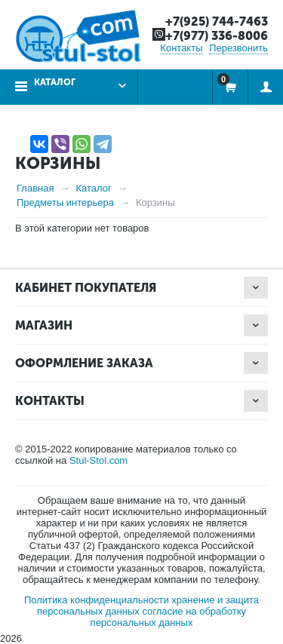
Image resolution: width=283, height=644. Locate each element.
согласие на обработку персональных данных (168, 617)
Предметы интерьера (65, 202)
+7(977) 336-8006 (217, 36)
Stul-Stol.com (98, 460)
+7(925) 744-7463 (217, 21)
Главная (35, 188)
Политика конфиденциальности (97, 600)
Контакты (181, 48)
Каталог (55, 82)
